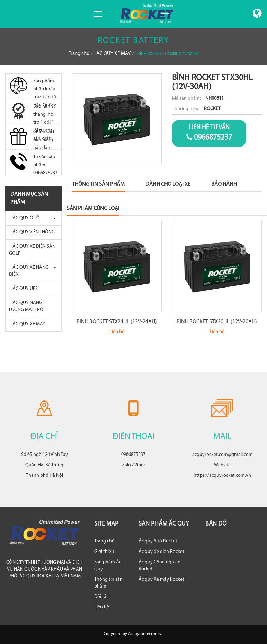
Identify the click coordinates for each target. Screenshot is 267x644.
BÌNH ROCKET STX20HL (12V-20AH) (217, 322)
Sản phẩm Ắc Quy (108, 566)
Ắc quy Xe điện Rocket (161, 552)
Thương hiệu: (186, 109)
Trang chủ (79, 54)
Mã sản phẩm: (187, 99)
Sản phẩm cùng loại (93, 209)
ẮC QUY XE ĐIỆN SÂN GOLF (32, 250)
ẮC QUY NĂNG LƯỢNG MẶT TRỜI (27, 306)
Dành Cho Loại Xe (168, 184)
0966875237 (209, 133)
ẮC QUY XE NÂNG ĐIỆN (29, 271)
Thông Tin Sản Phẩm (98, 184)
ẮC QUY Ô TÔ (24, 218)
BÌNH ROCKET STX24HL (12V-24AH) (117, 322)
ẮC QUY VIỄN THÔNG (32, 232)
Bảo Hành (224, 184)
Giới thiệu (104, 552)
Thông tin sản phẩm (108, 583)
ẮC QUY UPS (23, 289)
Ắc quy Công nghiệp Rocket (159, 566)
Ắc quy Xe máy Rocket (161, 579)
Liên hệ (102, 607)
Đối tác (101, 597)
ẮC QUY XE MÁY (113, 54)
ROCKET (212, 109)
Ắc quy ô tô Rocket (158, 541)
